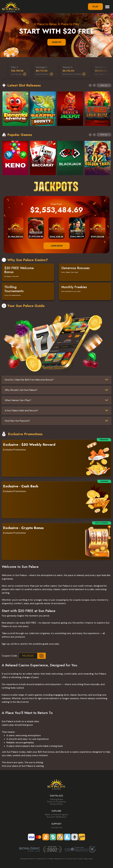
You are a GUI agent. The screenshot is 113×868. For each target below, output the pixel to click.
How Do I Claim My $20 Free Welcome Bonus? (29, 380)
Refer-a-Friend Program (57, 815)
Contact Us (57, 827)
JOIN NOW (57, 246)
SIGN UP (57, 42)
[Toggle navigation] (107, 7)
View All (104, 85)
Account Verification (56, 817)
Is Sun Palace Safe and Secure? (21, 410)
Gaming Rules (56, 799)
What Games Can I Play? (18, 400)
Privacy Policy (56, 804)
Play (95, 7)
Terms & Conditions (56, 802)
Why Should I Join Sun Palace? (21, 390)
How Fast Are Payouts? (17, 421)
